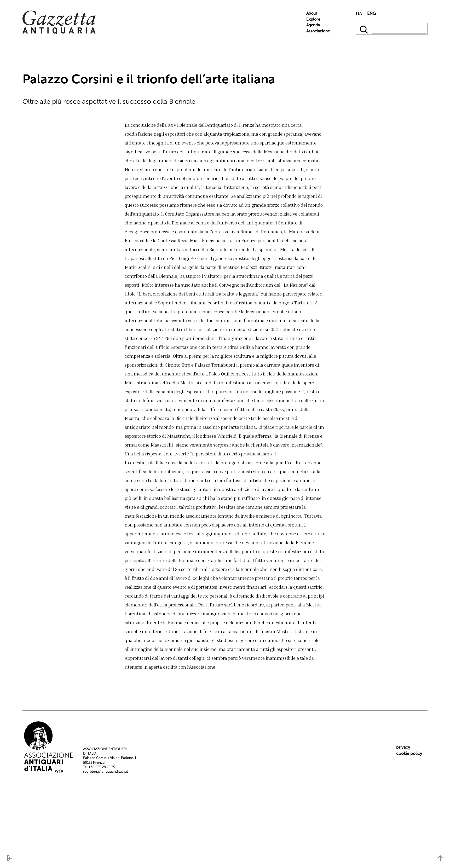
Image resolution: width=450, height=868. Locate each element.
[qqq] (364, 29)
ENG (371, 13)
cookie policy (409, 753)
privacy (403, 747)
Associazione (318, 31)
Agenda (313, 25)
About (312, 13)
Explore (313, 19)
